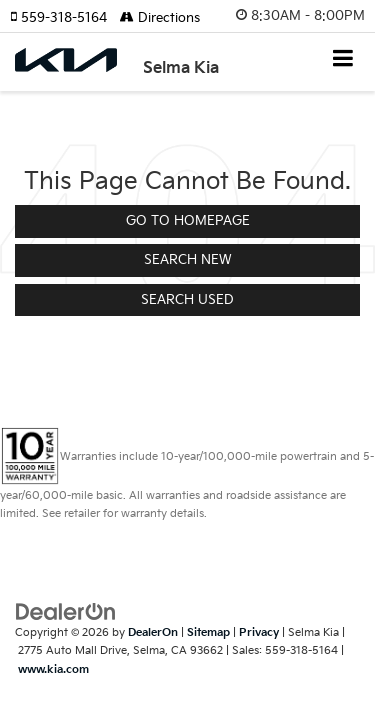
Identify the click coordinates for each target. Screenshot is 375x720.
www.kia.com (53, 669)
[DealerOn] (66, 611)
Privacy (259, 632)
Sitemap (208, 632)
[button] (65, 18)
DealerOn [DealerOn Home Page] (153, 632)
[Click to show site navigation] (343, 60)
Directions (160, 18)
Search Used (187, 300)
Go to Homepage (188, 221)
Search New (188, 260)
